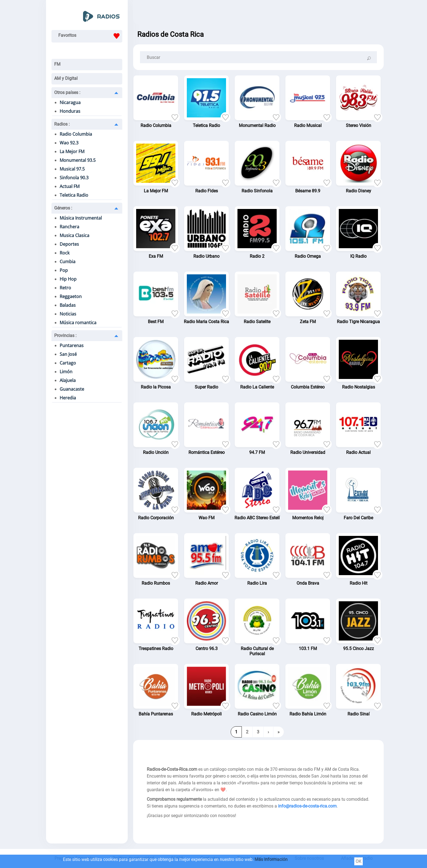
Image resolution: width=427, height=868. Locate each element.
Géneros (63, 208)
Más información (271, 859)
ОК (359, 861)
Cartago (68, 363)
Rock (65, 253)
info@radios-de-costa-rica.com (307, 806)
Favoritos (90, 36)
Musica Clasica (74, 235)
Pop (64, 270)
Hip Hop (68, 279)
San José (68, 354)
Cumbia (68, 262)
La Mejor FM (72, 151)
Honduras (70, 111)
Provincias (65, 336)
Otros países (67, 92)
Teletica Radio (74, 195)
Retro (65, 288)
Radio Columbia (76, 134)
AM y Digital (66, 78)
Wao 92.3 (69, 143)
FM (57, 64)
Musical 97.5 (72, 169)
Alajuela (68, 380)
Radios (62, 124)
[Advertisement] (258, 14)
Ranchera (69, 227)
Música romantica (78, 323)
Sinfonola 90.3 (74, 178)
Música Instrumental (81, 218)
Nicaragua (70, 102)
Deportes (69, 244)
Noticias (68, 314)
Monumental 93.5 (78, 160)
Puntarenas (72, 345)
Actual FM (70, 186)
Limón (66, 372)
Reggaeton (71, 296)
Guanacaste (72, 389)
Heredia (68, 398)
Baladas (68, 305)
